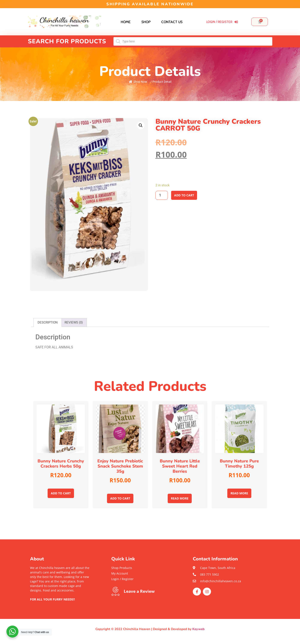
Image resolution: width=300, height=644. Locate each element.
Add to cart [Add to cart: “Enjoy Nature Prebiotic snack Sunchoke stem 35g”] (120, 498)
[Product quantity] (162, 195)
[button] (60, 604)
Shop (146, 22)
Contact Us (172, 22)
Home (126, 22)
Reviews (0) (74, 322)
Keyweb (198, 629)
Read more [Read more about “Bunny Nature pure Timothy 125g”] (239, 493)
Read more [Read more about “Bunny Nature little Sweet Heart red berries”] (180, 498)
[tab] (48, 323)
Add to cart (184, 195)
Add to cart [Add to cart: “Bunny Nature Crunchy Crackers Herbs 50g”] (61, 493)
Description (48, 322)
